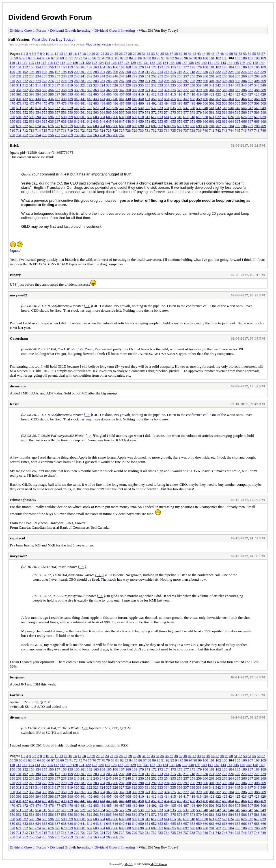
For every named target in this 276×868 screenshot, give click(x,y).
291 (148, 81)
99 (200, 58)
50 (231, 54)
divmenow (18, 386)
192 (25, 72)
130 (140, 63)
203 (96, 72)
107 (251, 58)
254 (167, 76)
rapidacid (17, 538)
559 (70, 112)
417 (186, 94)
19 (89, 54)
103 (225, 58)
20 (93, 54)
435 (45, 99)
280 (77, 81)
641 (83, 121)
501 (212, 103)
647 (122, 121)
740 (205, 130)
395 (45, 94)
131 (146, 63)
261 (212, 76)
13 (61, 54)
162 (90, 67)
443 (96, 99)
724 (102, 130)
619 (199, 117)
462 (218, 99)
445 (109, 99)
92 (168, 58)
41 (190, 54)
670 (12, 126)
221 (212, 72)
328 (128, 85)
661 (212, 121)
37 (171, 54)
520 (77, 108)
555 (45, 112)
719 (70, 130)
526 (115, 108)
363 (96, 90)
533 (160, 108)
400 (77, 94)
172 (154, 67)
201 (83, 72)
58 (11, 58)
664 (231, 121)
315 (44, 85)
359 (70, 90)
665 (238, 121)
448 (128, 99)
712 (25, 130)
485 (109, 103)
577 (186, 112)
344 (231, 85)
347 (250, 85)
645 (109, 121)
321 (83, 85)
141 (210, 63)
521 (83, 108)
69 (62, 58)
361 (83, 90)
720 (77, 130)
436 (51, 99)
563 (96, 112)
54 (250, 54)
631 (19, 121)
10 (47, 54)
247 (122, 76)
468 (257, 99)
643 (96, 121)
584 (231, 112)
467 (251, 99)
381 (212, 90)
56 (259, 54)
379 (199, 90)
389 (263, 90)
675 (45, 126)
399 (70, 94)
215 (173, 72)
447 (122, 99)
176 (180, 67)
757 (57, 135)
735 (173, 130)
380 (206, 90)
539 (199, 108)
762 (90, 135)
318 (64, 85)
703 (225, 126)
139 (198, 63)
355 (45, 90)
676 (51, 126)
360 (77, 90)
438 (64, 99)
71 (71, 58)
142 (217, 63)
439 (70, 99)
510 (12, 108)
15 (70, 54)
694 (167, 126)
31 (144, 54)
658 (193, 121)
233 (32, 76)
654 (167, 121)
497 (186, 103)
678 (64, 126)
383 (225, 90)
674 (38, 126)
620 (205, 117)
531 (147, 108)
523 (96, 108)
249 (135, 76)
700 (206, 126)
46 (213, 54)
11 (52, 54)
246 (115, 76)
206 (115, 72)
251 (148, 76)
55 (254, 54)
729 (135, 130)
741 (212, 130)
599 (70, 117)
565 (109, 112)
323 (96, 85)
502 (218, 103)
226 (244, 72)
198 (64, 72)
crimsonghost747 (23, 500)
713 (32, 130)
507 (251, 103)
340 (205, 85)
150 (12, 67)
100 (206, 58)
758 (64, 135)
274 (38, 81)
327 (122, 85)
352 (25, 90)
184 (231, 67)
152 (25, 67)
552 (25, 112)
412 (154, 94)
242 (90, 76)
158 (64, 67)
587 (251, 112)
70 (67, 58)
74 (85, 58)
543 (225, 108)
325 (109, 85)
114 (37, 63)
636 (51, 121)
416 (180, 94)
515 (44, 108)
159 (70, 67)
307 (251, 81)
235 (45, 76)
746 (244, 130)
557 (57, 112)
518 (64, 108)
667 (251, 121)
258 (193, 76)
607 (122, 117)
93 (172, 58)
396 (51, 94)
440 (77, 99)
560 (77, 112)
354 (38, 90)
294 (167, 81)
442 (90, 99)
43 (199, 54)
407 (122, 94)
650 (141, 121)
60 (21, 58)
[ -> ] (88, 306)
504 (231, 103)
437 (57, 99)
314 (38, 85)
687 (122, 126)
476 (51, 103)
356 (51, 90)
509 (263, 103)
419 (199, 94)
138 (191, 63)
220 (205, 72)
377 (186, 90)
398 (64, 94)
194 (38, 72)
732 (154, 130)
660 (206, 121)
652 (154, 121)
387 (251, 90)
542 (218, 108)
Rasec (15, 404)
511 (19, 108)
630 (12, 121)
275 (45, 81)
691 (148, 126)
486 (115, 103)
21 (98, 54)
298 (193, 81)
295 (173, 81)
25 (116, 54)
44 (203, 54)
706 (244, 126)
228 (257, 72)
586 (244, 112)
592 (25, 117)
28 (130, 54)
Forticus (16, 695)
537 (186, 108)
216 (180, 72)
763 (96, 135)
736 (180, 130)
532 (154, 108)
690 (141, 126)
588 (257, 112)
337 (186, 85)
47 (217, 54)
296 (180, 81)
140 (204, 63)
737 (186, 130)
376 (180, 90)
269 (263, 76)
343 (225, 85)
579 (199, 112)
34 (158, 54)
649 (135, 121)
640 (77, 121)
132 (152, 63)
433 (32, 99)
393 (32, 94)
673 (32, 126)
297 (186, 81)
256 (180, 76)
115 (44, 63)
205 (109, 72)
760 (77, 135)
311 (19, 85)
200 (77, 72)
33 (153, 54)
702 (218, 126)
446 (115, 99)
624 (231, 117)
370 (141, 90)
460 (206, 99)
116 (50, 63)
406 (115, 94)
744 (231, 130)
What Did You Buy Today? (53, 39)
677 (57, 126)
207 (122, 72)
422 (218, 94)
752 (25, 135)
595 (45, 117)
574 (167, 112)
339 (199, 85)
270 (12, 81)
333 (160, 85)
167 (122, 67)
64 (39, 58)
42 (194, 54)
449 (135, 99)
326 (115, 85)
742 (218, 130)
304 (231, 81)
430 (12, 99)
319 (70, 85)
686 (115, 126)
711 (19, 130)
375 (173, 90)
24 (112, 54)
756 (51, 135)
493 (160, 103)
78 (103, 58)
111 (19, 63)
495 (173, 103)
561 (83, 112)
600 (77, 117)
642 (90, 121)
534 (167, 108)
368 (128, 90)
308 (257, 81)
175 (173, 67)
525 (109, 108)
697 (186, 126)
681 (83, 126)
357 (57, 90)
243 (96, 76)
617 (186, 117)
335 (173, 85)
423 (225, 94)
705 (238, 126)
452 (154, 99)
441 (83, 99)
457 (186, 99)
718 (64, 130)
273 (32, 81)
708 (257, 126)
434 (38, 99)
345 (238, 85)
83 (126, 58)
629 (263, 117)
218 (193, 72)
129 (133, 63)
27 (125, 54)
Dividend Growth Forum (50, 17)
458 (193, 99)
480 (77, 103)
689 (135, 126)
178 (193, 67)
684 (103, 126)
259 (199, 76)
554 (38, 112)
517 (57, 108)
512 (25, 108)
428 (257, 94)
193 (32, 72)
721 (83, 130)
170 (141, 67)
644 (103, 121)
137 (185, 63)
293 (160, 81)
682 (90, 126)
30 (139, 54)
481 (83, 103)
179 (199, 67)
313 (32, 85)
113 (31, 63)
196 (51, 72)
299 (199, 81)
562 (90, 112)
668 (257, 121)
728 (128, 130)
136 (178, 63)
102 (218, 58)
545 (238, 108)
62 (30, 58)
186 (244, 67)
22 (103, 54)
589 (263, 112)
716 (51, 130)
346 (244, 85)
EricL (15, 145)
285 (109, 81)
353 (32, 90)
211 (147, 72)
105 (238, 58)
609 (135, 117)
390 (12, 94)
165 (109, 67)
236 (51, 76)
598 (64, 117)
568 (128, 112)
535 (173, 108)
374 (167, 90)
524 (102, 108)
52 (240, 54)
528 (128, 108)
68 (58, 58)
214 (167, 72)
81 (117, 58)
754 (38, 135)
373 (160, 90)
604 (103, 117)
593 (32, 117)
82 (122, 58)
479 (70, 103)
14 (66, 54)
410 (141, 94)
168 (128, 67)
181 (212, 67)
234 (38, 76)
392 (25, 94)
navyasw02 (19, 295)
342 (218, 85)
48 (222, 54)
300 (206, 81)
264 (231, 76)
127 (120, 63)
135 (172, 63)
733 (160, 130)
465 (238, 99)
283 (96, 81)
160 (77, 67)
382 (218, 90)
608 (128, 117)
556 (51, 112)
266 (244, 76)
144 (230, 63)
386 (244, 90)
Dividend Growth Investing (70, 30)
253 (160, 76)
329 (135, 85)
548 (257, 108)
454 (167, 99)
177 (186, 67)
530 (141, 108)
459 (199, 99)
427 (250, 94)
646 (115, 121)
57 (263, 54)
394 (38, 94)
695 (173, 126)
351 (19, 90)
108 (257, 58)
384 (231, 90)
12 (56, 54)
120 (75, 63)
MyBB (128, 864)
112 (25, 63)
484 (103, 103)
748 (257, 130)
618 (193, 117)
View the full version (98, 45)
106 (244, 58)
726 (115, 130)
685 (109, 126)
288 (128, 81)
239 (70, 76)
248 (128, 76)
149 (262, 63)
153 (32, 67)
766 (115, 135)
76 (94, 58)
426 (244, 94)
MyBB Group (159, 864)
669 (263, 121)
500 (206, 103)
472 (25, 103)
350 (12, 90)
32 (148, 54)
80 (113, 58)
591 (19, 117)
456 (180, 99)
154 (38, 67)
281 (83, 81)
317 (57, 85)
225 (238, 72)
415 (173, 94)
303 (225, 81)
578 (193, 112)
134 (165, 63)
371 (148, 90)
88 (149, 58)
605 (109, 117)
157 (57, 67)
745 (238, 130)
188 (257, 67)
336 (180, 85)
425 (238, 94)
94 (177, 58)
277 (57, 81)
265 (238, 76)
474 (38, 103)
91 (163, 58)
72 (76, 58)
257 (186, 76)
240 (77, 76)
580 (206, 112)
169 (135, 67)
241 (83, 76)
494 (167, 103)
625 (238, 117)
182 (218, 67)
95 (181, 58)
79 (108, 58)
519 (70, 108)
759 (70, 135)
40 (185, 54)
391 (19, 94)
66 (48, 58)
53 (245, 54)
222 (218, 72)
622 (218, 117)
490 (141, 103)
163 (96, 67)
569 (135, 112)
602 (90, 117)
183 (225, 67)
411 (147, 94)
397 (57, 94)
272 (25, 81)
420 (205, 94)
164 (103, 67)
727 (122, 130)
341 (212, 85)
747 (250, 130)
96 (186, 58)
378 (193, 90)
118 (63, 63)
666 (244, 121)
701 (212, 126)
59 (16, 58)
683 (96, 126)
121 (82, 63)
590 (12, 117)
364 (103, 90)
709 (263, 126)
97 (191, 58)
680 (77, 126)
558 (64, 112)
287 (122, 81)
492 (154, 103)
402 (90, 94)
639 (70, 121)
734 (167, 130)
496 (180, 103)
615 (173, 117)
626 (244, 117)
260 (206, 76)
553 (32, 112)
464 (231, 99)
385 (238, 90)
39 (181, 54)
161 (83, 67)
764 (103, 135)
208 (128, 72)
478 (64, 103)
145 (236, 63)
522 (90, 108)
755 (45, 135)
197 (57, 72)
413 (160, 94)
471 (19, 103)
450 (141, 99)
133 (159, 63)
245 (109, 76)
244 (103, 76)
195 (45, 72)
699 (199, 126)
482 (90, 103)
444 (103, 99)
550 (12, 112)
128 (127, 63)
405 (109, 94)
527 (122, 108)
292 (154, 81)
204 (103, 72)
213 (160, 72)
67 (53, 58)
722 (90, 130)
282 (90, 81)
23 (107, 54)
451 (148, 99)
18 (84, 54)
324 (102, 85)
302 (218, 81)
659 (199, 121)
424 (231, 94)
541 (212, 108)
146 (243, 63)
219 (199, 72)
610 (141, 117)
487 (122, 103)
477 (57, 103)
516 (51, 108)
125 (107, 63)
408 (128, 94)
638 (64, 121)
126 (114, 63)
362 (90, 90)
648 (128, 121)
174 (167, 67)
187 (251, 67)
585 (238, 112)
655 (173, 121)
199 (70, 72)
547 (250, 108)
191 (19, 72)
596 (51, 117)
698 (193, 126)
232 (25, 76)
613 (160, 117)
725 (109, 130)
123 (95, 63)
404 (103, 94)
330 (141, 85)
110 (12, 63)
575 (173, 112)
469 (263, 99)
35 (162, 54)
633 (32, 121)
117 (56, 63)
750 (12, 135)
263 (225, 76)
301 (212, 81)
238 (64, 76)
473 (32, 103)
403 (96, 94)
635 (45, 121)
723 (96, 130)
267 (251, 76)
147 (249, 63)
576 (180, 112)
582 (218, 112)
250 (141, 76)
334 (167, 85)
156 (51, 67)
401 (83, 94)
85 (136, 58)
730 (141, 130)
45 (208, 54)
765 (109, 135)
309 (263, 81)
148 (255, 63)
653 (160, 121)
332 (154, 85)
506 (244, 103)
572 (154, 112)
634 (38, 121)
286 (115, 81)
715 (44, 130)
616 (180, 117)
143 (223, 63)
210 (141, 72)
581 (212, 112)
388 (257, 90)
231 (19, 76)
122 (88, 63)
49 (226, 54)
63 (34, 58)
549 (263, 108)
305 (238, 81)
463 (225, 99)
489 (135, 103)
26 (121, 54)
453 (160, 99)
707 (251, 126)
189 (263, 67)
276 (51, 81)
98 (195, 58)
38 (176, 54)
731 (147, 130)
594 (38, 117)
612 (154, 117)
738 (193, 130)
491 (148, 103)
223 (225, 72)
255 (173, 76)
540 (205, 108)
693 (160, 126)
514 (38, 108)
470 (12, 103)
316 (51, 85)
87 (145, 58)
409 (135, 94)
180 (206, 67)
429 (263, 94)
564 (103, 112)
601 (83, 117)
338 (193, 85)
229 (263, 72)
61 (25, 58)
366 (115, 90)
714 (38, 130)
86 (140, 58)
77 (99, 58)
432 (25, 99)
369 (135, 90)
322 (90, 85)
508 (257, 103)
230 (12, 76)
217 (186, 72)
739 (199, 130)
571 (148, 112)
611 (147, 117)
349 (263, 85)
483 (96, 103)
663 (225, 121)
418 (193, 94)
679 (70, 126)
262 (218, 76)
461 (212, 99)
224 (231, 72)
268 (257, 76)
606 (115, 117)
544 (231, 108)
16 (75, 54)
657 (186, 121)
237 (57, 76)
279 (70, 81)
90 (159, 58)
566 (115, 112)
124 (101, 63)
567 (122, 112)
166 (115, 67)
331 (147, 85)
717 (57, 130)
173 (160, 67)
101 (212, 58)
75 (90, 58)
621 (212, 117)
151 (19, 67)
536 (180, 108)
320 (77, 85)
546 (244, 108)
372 (154, 90)
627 (250, 117)
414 (167, 94)
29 (134, 54)
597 (57, 117)
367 (122, 90)
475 (45, 103)
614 (167, 117)
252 (154, 76)
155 (45, 67)
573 (160, 112)
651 (148, 121)
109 (263, 58)
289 (135, 81)
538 (193, 108)
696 (180, 126)
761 (83, 135)
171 (148, 67)
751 (19, 135)
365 (109, 90)
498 (193, 103)
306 (244, 81)
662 (218, 121)
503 (225, 103)
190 (12, 72)
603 (96, 117)
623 (225, 117)
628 (257, 117)
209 (135, 72)
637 (57, 121)
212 (154, 72)
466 (244, 99)
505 (238, 103)
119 (69, 63)
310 (12, 85)
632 (25, 121)
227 (250, 72)
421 (212, 94)
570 (141, 112)
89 (154, 58)
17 (79, 54)
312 (25, 85)
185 (238, 67)
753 (32, 135)
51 (236, 54)
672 (25, 126)
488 (128, 103)
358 (64, 90)
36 (167, 54)
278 (64, 81)
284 (103, 81)
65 (44, 58)
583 (225, 112)
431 (19, 99)
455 (173, 99)
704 (231, 126)
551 (19, 112)
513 (32, 108)
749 (263, 130)
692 (154, 126)
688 (128, 126)
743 (225, 130)
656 (180, 121)
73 (80, 58)
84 (131, 58)
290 (141, 81)
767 (122, 135)
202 (90, 72)
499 (199, 103)
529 (135, 108)
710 (12, 130)
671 (19, 126)
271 (19, 81)
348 (257, 85)
